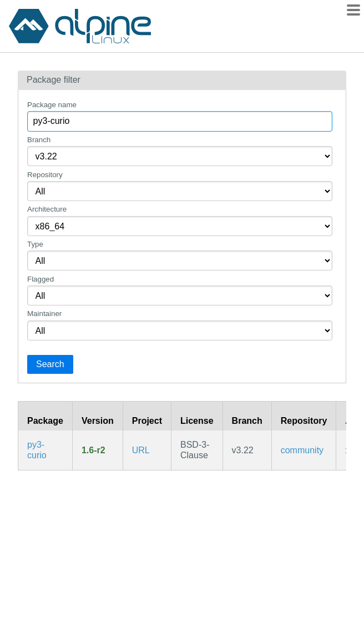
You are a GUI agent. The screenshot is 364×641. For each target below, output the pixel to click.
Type (35, 244)
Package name (52, 105)
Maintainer (44, 314)
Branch (39, 140)
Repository (45, 175)
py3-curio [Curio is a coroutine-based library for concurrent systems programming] (37, 450)
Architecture (47, 209)
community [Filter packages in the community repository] (302, 450)
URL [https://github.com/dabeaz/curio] (141, 450)
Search (50, 364)
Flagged (41, 279)
